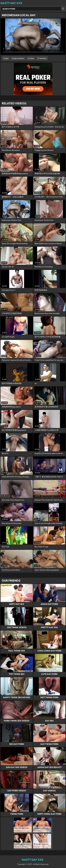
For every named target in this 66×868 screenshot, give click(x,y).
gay (7, 58)
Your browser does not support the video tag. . (33, 37)
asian (32, 58)
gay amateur (19, 58)
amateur (43, 58)
